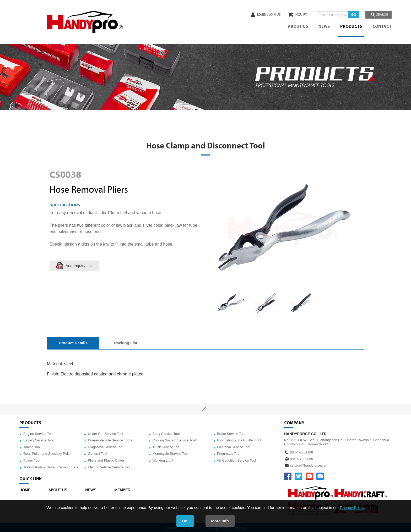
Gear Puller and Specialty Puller (47, 454)
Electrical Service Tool (234, 447)
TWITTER (299, 476)
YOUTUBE (309, 476)
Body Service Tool (166, 434)
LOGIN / (257, 15)
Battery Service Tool (38, 440)
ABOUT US (298, 27)
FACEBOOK (288, 476)
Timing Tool (32, 447)
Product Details (73, 343)
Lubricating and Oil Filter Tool (239, 440)
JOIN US (269, 15)
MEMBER (122, 490)
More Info (220, 521)
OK (185, 521)
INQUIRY (298, 15)
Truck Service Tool (166, 447)
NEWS (324, 27)
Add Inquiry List (79, 266)
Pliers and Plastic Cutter (106, 460)
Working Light (163, 460)
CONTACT (382, 27)
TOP (206, 409)
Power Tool (32, 460)
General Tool (97, 454)
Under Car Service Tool (105, 434)
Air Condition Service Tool (237, 460)
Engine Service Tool (38, 434)
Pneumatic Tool (229, 454)
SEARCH (381, 15)
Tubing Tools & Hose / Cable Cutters (51, 467)
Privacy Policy (352, 508)
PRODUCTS (351, 27)
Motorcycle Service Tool (171, 454)
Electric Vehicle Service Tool (109, 467)
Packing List (126, 343)
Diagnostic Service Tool (106, 447)
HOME (25, 490)
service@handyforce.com (309, 465)
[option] (231, 303)
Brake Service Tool (231, 434)
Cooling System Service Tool (174, 440)
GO (351, 15)
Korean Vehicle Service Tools (110, 440)
